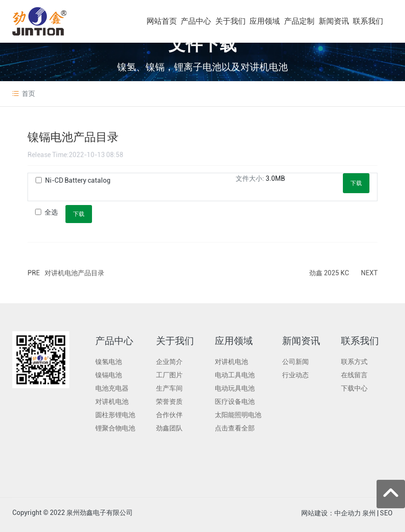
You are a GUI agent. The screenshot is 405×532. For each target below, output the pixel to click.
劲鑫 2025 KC (329, 273)
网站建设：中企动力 (331, 513)
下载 (356, 183)
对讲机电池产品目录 (74, 273)
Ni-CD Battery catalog (78, 180)
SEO (386, 513)
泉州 (369, 513)
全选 (51, 212)
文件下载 (202, 45)
